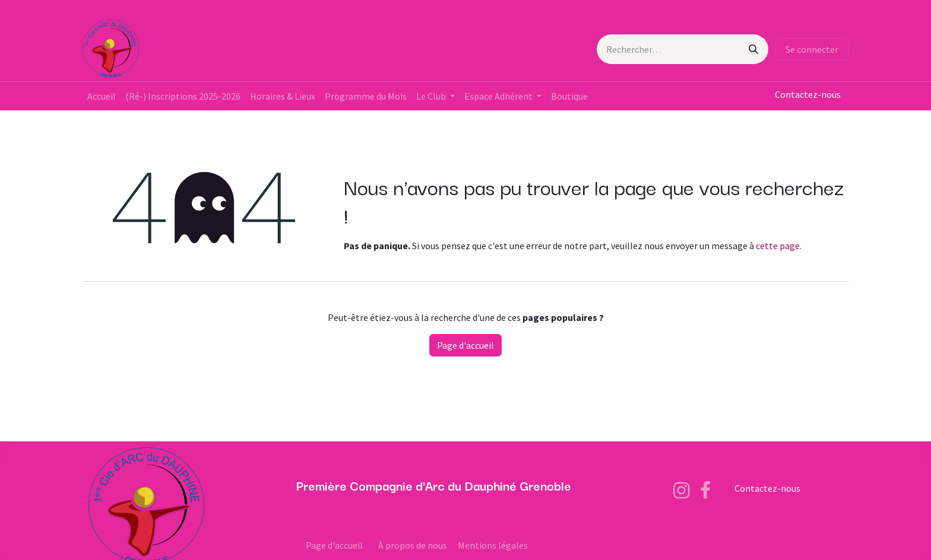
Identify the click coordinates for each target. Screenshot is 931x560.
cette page (778, 246)
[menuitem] (102, 96)
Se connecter (812, 49)
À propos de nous (413, 545)
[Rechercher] (753, 49)
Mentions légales (493, 545)
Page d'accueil (465, 345)
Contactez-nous (808, 94)
